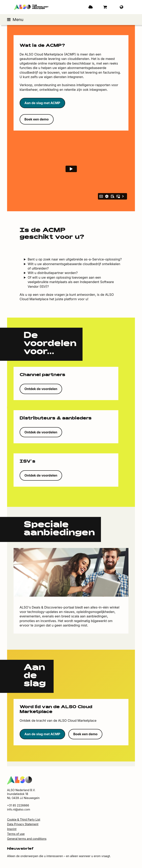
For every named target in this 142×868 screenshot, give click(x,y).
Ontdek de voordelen (41, 389)
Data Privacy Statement (23, 824)
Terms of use (16, 834)
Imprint (12, 829)
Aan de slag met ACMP (42, 103)
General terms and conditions (27, 839)
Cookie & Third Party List (24, 819)
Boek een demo (37, 119)
